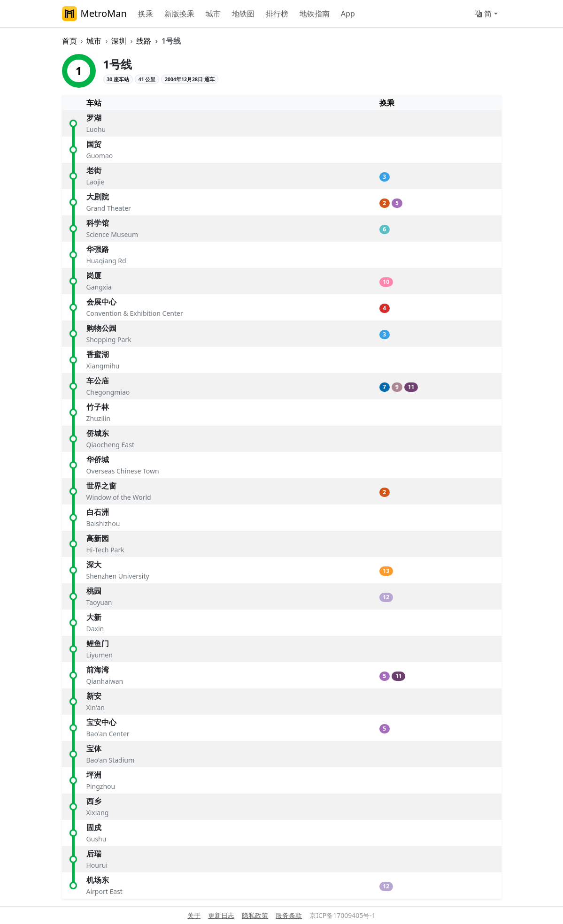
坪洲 (94, 775)
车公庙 (98, 381)
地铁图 (243, 14)
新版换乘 (179, 14)
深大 (94, 565)
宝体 (94, 748)
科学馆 (98, 223)
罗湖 (94, 118)
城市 (213, 14)
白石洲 (98, 512)
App (348, 14)
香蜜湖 (98, 354)
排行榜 (277, 14)
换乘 (146, 14)
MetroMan (94, 14)
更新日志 (221, 915)
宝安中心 (101, 722)
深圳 (119, 41)
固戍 (94, 827)
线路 (144, 41)
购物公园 (101, 328)
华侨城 (98, 459)
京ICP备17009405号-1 (343, 915)
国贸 (94, 144)
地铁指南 (315, 14)
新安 (94, 696)
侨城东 (98, 433)
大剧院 (98, 197)
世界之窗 (101, 486)
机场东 (98, 880)
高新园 (98, 538)
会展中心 (101, 302)
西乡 (94, 801)
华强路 (98, 249)
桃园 (94, 591)
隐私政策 (255, 915)
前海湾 (98, 670)
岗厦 (94, 275)
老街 (94, 170)
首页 (69, 41)
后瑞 (94, 854)
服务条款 (289, 915)
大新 (94, 617)
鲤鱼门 (98, 643)
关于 (194, 915)
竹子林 (98, 407)
